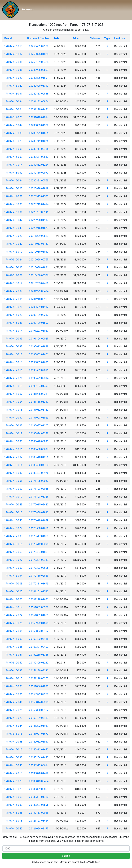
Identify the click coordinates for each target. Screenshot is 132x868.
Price (75, 38)
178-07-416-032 (13, 473)
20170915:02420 (39, 505)
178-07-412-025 (13, 710)
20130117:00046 (39, 813)
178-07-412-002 (13, 568)
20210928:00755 (39, 260)
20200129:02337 (39, 315)
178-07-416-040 (13, 520)
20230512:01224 (39, 165)
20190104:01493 (39, 386)
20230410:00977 (39, 173)
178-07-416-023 (13, 781)
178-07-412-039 (13, 291)
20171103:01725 (39, 497)
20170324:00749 (39, 560)
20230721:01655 (39, 133)
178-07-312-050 (13, 663)
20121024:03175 (39, 829)
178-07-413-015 (13, 544)
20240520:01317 (39, 86)
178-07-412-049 (13, 829)
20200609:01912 (39, 307)
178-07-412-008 (13, 481)
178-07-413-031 (13, 94)
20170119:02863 (39, 576)
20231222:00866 (39, 102)
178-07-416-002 (13, 157)
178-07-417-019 (13, 750)
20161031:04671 (39, 615)
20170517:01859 (39, 536)
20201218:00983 (39, 299)
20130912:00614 (39, 765)
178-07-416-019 (13, 433)
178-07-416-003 (13, 686)
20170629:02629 (39, 520)
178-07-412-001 (13, 196)
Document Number (38, 38)
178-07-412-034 (13, 102)
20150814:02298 (39, 702)
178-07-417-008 (13, 584)
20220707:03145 (39, 212)
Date (57, 38)
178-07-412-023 (13, 599)
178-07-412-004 (13, 402)
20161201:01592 (39, 591)
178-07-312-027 (13, 560)
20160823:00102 (39, 631)
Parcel (8, 38)
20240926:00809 (39, 70)
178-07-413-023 (13, 718)
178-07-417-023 (13, 267)
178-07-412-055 (13, 647)
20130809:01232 (39, 663)
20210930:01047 (39, 252)
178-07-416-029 (13, 315)
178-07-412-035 (13, 339)
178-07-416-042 (13, 220)
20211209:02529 (39, 236)
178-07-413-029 (13, 78)
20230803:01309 (39, 125)
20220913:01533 (39, 196)
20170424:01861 (39, 552)
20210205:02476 (39, 283)
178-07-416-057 (13, 394)
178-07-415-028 (13, 789)
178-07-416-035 (13, 441)
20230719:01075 (39, 141)
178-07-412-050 (13, 552)
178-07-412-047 (13, 244)
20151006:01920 (39, 686)
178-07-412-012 (13, 512)
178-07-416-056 (13, 449)
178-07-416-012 (13, 354)
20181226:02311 (39, 394)
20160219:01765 (39, 655)
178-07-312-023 (13, 117)
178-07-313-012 (13, 283)
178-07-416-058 (13, 46)
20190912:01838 (39, 347)
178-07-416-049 (13, 86)
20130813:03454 (39, 781)
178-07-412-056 (13, 370)
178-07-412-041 (13, 702)
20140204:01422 (39, 757)
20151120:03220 (39, 671)
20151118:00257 (39, 678)
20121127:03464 (39, 821)
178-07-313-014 (13, 465)
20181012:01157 (39, 410)
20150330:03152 (39, 710)
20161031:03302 (39, 607)
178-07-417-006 (13, 299)
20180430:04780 (39, 465)
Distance (95, 38)
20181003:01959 (39, 418)
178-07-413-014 (13, 607)
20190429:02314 (39, 378)
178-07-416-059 (13, 805)
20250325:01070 (39, 54)
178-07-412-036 (13, 70)
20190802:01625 (39, 362)
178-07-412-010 (13, 773)
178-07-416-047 (13, 125)
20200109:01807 (39, 323)
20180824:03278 (39, 433)
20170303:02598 (39, 568)
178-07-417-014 (13, 165)
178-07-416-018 (13, 821)
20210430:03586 (39, 275)
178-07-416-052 (13, 639)
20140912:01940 (39, 742)
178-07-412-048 (13, 228)
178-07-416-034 (13, 576)
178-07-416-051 (13, 655)
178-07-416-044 (13, 726)
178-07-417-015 (13, 678)
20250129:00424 (39, 62)
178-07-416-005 (13, 591)
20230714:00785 (39, 149)
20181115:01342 (39, 402)
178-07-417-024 (13, 615)
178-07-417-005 (13, 631)
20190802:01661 (39, 354)
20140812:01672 (39, 750)
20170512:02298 (39, 544)
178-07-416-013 (13, 362)
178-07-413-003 (13, 133)
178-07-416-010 (13, 252)
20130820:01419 (39, 773)
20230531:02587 (39, 157)
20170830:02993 (39, 512)
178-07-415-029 (13, 426)
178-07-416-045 (13, 765)
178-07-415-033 (13, 671)
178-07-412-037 (13, 418)
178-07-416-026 (13, 307)
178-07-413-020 (13, 141)
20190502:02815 (39, 370)
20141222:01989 (39, 726)
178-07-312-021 (13, 275)
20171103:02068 (39, 489)
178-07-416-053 (13, 797)
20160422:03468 (39, 639)
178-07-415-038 (13, 347)
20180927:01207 (39, 426)
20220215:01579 (39, 228)
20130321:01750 (39, 797)
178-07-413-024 (13, 109)
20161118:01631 (39, 599)
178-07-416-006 (13, 694)
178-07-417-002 (13, 457)
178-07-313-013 (13, 734)
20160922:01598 (39, 623)
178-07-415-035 (13, 813)
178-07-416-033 (13, 323)
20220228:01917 (39, 220)
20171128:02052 (39, 481)
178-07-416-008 (13, 149)
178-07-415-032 (13, 757)
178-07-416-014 (13, 331)
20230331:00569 (39, 181)
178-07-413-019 (13, 386)
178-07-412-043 (13, 505)
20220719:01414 (39, 204)
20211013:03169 (39, 244)
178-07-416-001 (13, 212)
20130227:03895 (39, 805)
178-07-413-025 (13, 623)
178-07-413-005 (13, 204)
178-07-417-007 (13, 489)
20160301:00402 (39, 647)
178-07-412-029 (13, 236)
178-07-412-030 (13, 536)
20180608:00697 (39, 449)
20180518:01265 (39, 457)
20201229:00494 (39, 291)
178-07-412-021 (13, 378)
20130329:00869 (39, 789)
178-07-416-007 (13, 54)
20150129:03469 (39, 718)
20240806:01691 (39, 78)
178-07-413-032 (13, 173)
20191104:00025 (39, 339)
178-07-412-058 (13, 742)
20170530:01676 (39, 528)
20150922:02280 (39, 694)
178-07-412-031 (13, 62)
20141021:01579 (39, 734)
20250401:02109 (39, 46)
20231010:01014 (39, 117)
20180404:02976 (39, 473)
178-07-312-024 (13, 260)
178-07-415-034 (13, 181)
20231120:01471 (39, 109)
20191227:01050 (39, 331)
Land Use (120, 38)
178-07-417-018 (13, 410)
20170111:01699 (39, 584)
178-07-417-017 (13, 497)
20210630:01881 (39, 267)
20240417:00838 (39, 94)
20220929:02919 (39, 188)
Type (107, 38)
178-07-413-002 (13, 188)
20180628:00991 (39, 441)
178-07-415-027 (13, 528)
